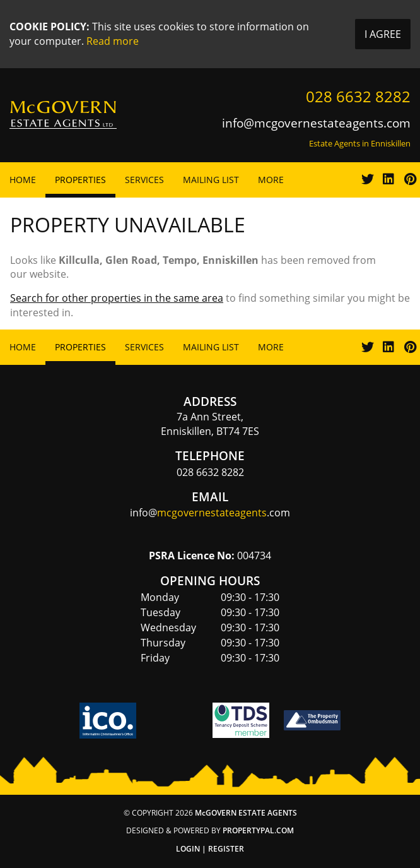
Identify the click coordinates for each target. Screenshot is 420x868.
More (271, 180)
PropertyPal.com (258, 830)
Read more (113, 41)
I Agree (383, 34)
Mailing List (211, 180)
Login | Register (210, 849)
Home (23, 180)
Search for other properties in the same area (117, 298)
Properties (80, 180)
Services (144, 180)
